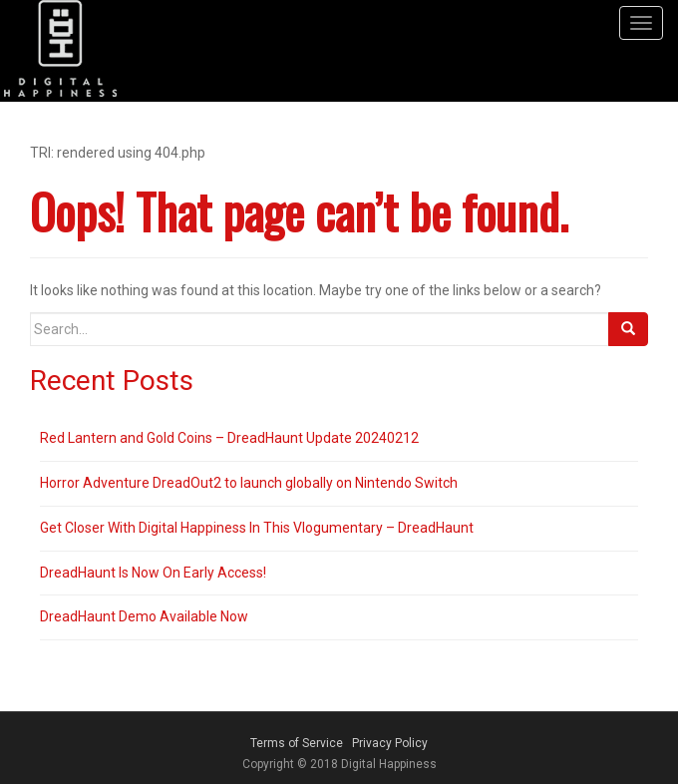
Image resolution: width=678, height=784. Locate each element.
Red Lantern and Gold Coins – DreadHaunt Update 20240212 (229, 438)
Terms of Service (297, 743)
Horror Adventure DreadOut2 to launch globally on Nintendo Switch (249, 483)
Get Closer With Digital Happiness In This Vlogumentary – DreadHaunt (257, 528)
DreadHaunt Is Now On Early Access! (153, 573)
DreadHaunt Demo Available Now (144, 616)
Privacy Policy (390, 743)
